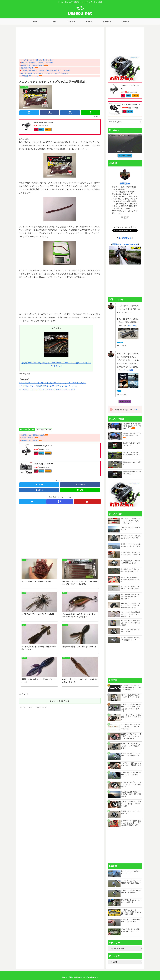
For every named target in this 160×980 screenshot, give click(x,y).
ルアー (32, 430)
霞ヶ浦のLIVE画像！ (28, 68)
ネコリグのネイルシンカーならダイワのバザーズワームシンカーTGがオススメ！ (52, 383)
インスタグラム (125, 238)
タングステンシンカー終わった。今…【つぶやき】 (38, 60)
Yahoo (41, 129)
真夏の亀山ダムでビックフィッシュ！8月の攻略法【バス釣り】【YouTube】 (46, 71)
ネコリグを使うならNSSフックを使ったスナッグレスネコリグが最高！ (131, 623)
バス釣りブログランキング (30, 76)
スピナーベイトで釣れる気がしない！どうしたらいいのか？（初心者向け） (131, 614)
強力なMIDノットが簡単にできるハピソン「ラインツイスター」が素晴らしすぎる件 (130, 605)
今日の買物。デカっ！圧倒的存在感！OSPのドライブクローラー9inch (48, 386)
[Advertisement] (60, 43)
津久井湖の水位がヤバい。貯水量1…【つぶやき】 (37, 63)
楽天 (36, 129)
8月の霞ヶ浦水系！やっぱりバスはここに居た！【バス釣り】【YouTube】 (45, 73)
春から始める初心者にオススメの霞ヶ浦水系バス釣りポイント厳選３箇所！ (131, 597)
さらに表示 (132, 326)
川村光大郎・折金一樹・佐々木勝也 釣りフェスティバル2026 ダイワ (132, 426)
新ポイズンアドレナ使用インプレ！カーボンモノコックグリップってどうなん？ (131, 521)
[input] (125, 122)
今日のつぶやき (125, 401)
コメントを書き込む (60, 625)
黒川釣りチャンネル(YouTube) (125, 244)
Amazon (48, 129)
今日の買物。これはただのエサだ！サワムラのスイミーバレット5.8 (47, 389)
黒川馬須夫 (125, 184)
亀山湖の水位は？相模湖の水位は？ (33, 65)
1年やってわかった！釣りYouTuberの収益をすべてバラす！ (130, 580)
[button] (140, 122)
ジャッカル (23, 430)
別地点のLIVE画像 (125, 156)
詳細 (136, 410)
